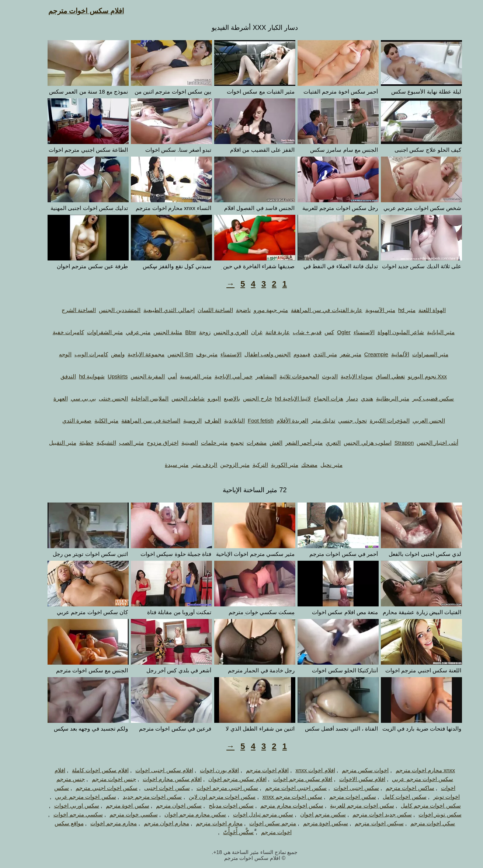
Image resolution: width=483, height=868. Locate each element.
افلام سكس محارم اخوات (159, 779)
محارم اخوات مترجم (206, 823)
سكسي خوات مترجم (120, 814)
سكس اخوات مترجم (339, 797)
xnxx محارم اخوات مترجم (412, 770)
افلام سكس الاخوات (349, 779)
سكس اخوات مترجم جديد (139, 797)
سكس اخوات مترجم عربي (72, 797)
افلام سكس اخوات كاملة (87, 770)
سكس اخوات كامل (391, 797)
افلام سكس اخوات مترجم (73, 11)
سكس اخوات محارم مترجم (279, 806)
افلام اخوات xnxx (302, 770)
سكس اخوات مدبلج (218, 806)
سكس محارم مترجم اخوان (182, 814)
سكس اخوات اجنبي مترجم (93, 788)
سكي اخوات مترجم (419, 823)
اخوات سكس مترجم (352, 770)
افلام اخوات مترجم (254, 770)
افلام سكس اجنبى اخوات (151, 770)
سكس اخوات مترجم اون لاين (209, 797)
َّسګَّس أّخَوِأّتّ (225, 832)
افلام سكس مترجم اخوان (224, 779)
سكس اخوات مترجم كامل (418, 806)
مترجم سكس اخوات (259, 823)
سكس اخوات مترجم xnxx (279, 797)
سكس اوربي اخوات (63, 806)
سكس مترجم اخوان (310, 814)
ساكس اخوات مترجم (397, 788)
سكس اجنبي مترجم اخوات (214, 788)
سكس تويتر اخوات (427, 814)
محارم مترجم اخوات (100, 823)
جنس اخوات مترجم (101, 779)
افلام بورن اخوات (206, 770)
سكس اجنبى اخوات (343, 788)
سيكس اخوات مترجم (366, 823)
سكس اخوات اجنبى (154, 788)
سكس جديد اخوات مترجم (369, 814)
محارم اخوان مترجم (153, 823)
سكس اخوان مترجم (166, 806)
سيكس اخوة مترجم (312, 823)
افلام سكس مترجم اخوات (290, 779)
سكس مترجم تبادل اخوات (250, 814)
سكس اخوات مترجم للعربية (349, 806)
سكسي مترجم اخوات (65, 814)
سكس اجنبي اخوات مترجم (283, 788)
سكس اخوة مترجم (114, 806)
